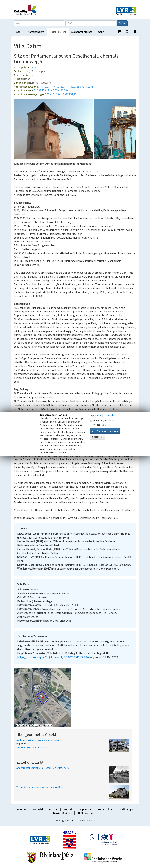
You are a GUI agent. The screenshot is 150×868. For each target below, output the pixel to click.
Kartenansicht (36, 32)
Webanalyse (98, 425)
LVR (72, 821)
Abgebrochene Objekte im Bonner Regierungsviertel (43, 768)
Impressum (86, 809)
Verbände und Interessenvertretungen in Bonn (40, 787)
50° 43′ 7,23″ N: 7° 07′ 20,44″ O (53, 87)
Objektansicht (58, 32)
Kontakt (69, 809)
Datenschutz (106, 809)
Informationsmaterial (30, 809)
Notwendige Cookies (102, 421)
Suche (122, 23)
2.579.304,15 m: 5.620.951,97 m (62, 94)
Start (20, 32)
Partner (53, 809)
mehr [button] (101, 32)
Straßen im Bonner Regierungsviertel (32, 747)
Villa (34, 67)
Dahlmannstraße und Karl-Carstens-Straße (38, 740)
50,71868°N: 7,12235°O (83, 87)
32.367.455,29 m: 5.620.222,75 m (52, 90)
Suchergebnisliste (82, 32)
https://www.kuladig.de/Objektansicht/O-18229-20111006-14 (53, 657)
